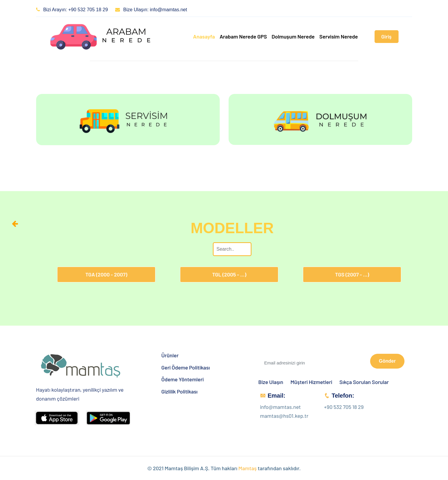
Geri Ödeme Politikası (186, 368)
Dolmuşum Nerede (293, 36)
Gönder (387, 361)
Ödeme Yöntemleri (183, 379)
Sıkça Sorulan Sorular (364, 382)
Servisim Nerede (339, 36)
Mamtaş (248, 468)
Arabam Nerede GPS (243, 36)
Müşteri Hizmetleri (311, 382)
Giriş (387, 36)
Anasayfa (204, 36)
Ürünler (170, 355)
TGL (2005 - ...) (229, 274)
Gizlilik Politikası (180, 392)
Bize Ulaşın (271, 382)
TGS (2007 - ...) (352, 274)
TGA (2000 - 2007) (106, 274)
